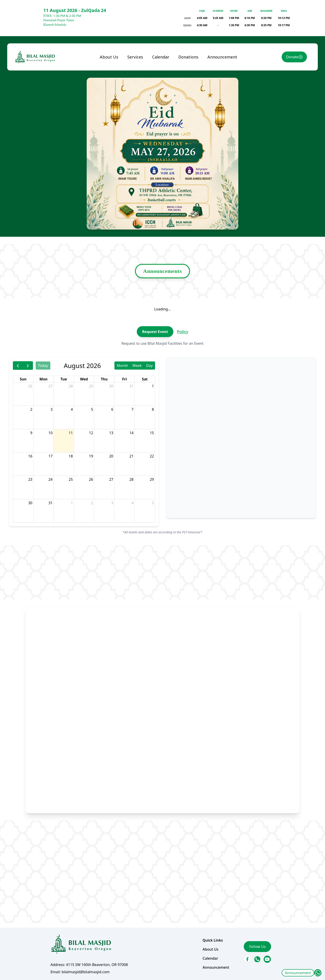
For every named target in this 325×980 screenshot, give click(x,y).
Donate (292, 57)
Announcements (162, 271)
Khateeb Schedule (55, 25)
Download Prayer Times (59, 20)
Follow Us (257, 947)
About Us (109, 57)
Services (135, 57)
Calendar (161, 57)
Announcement (298, 973)
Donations (188, 57)
